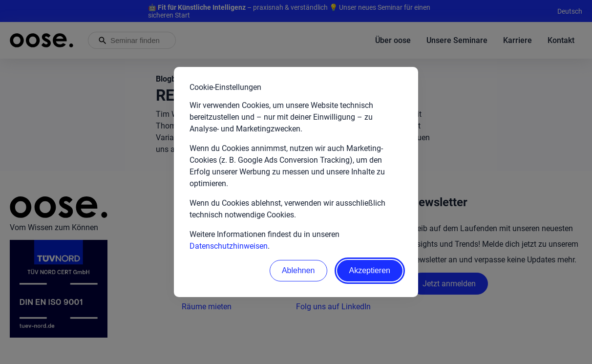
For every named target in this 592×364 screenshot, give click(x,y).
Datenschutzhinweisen (229, 246)
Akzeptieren (370, 270)
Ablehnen (298, 270)
